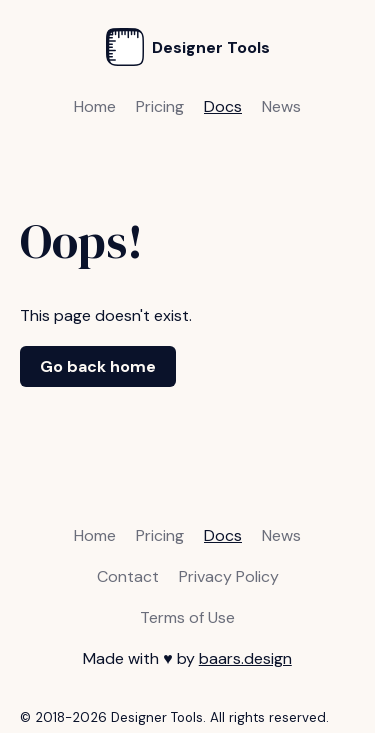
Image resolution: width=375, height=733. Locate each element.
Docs (223, 106)
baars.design (245, 658)
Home (95, 106)
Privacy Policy (229, 576)
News (281, 106)
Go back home (98, 366)
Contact (128, 576)
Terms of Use (187, 617)
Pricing (160, 106)
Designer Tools (188, 47)
